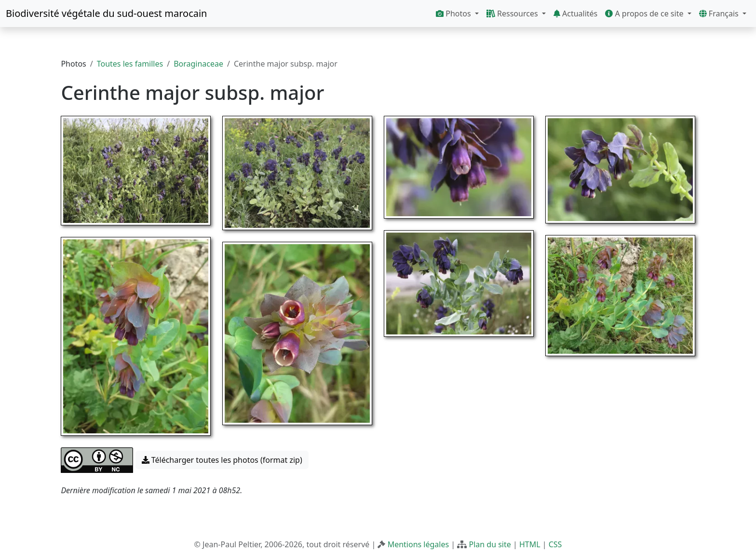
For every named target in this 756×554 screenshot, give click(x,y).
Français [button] (720, 14)
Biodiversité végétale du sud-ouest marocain (106, 13)
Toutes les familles (130, 64)
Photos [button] (454, 14)
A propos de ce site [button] (645, 14)
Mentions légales (418, 544)
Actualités (575, 14)
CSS (555, 544)
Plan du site (490, 544)
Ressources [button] (513, 14)
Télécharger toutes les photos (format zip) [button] (222, 460)
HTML (530, 544)
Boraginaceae (198, 64)
